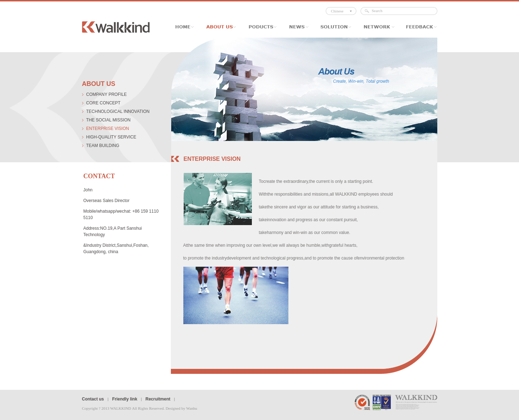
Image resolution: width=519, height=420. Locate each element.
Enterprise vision (108, 129)
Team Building (103, 146)
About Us (221, 27)
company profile (107, 94)
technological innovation (118, 111)
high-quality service (111, 137)
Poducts (262, 27)
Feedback (418, 27)
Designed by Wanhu (181, 408)
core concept (104, 103)
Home (187, 27)
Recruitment (158, 399)
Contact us (93, 399)
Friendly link (125, 399)
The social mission (109, 120)
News (298, 27)
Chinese (337, 11)
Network (378, 27)
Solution (335, 27)
